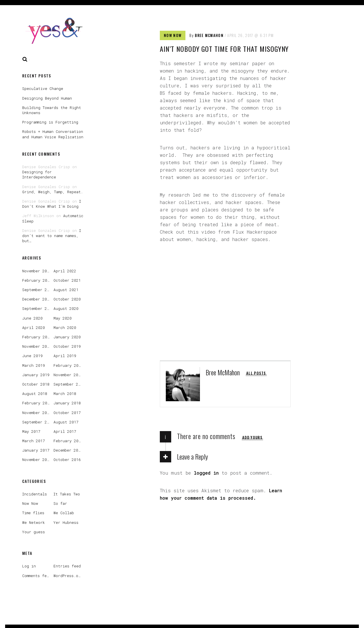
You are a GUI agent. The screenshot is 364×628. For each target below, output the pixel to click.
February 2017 (68, 441)
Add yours (252, 437)
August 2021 (66, 290)
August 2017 (66, 422)
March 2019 (34, 365)
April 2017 (65, 431)
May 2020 (63, 318)
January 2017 (36, 450)
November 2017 (37, 413)
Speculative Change (43, 88)
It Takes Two (67, 494)
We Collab (64, 513)
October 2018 (36, 384)
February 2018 (37, 403)
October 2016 (67, 460)
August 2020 (66, 308)
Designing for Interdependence (39, 174)
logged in (206, 473)
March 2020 (65, 328)
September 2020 (38, 308)
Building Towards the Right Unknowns (52, 110)
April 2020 (34, 328)
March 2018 (65, 394)
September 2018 (69, 384)
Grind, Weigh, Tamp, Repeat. (53, 192)
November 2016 (37, 460)
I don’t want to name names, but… (52, 236)
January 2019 (36, 375)
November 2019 (37, 346)
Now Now (173, 35)
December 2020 (37, 299)
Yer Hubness (66, 522)
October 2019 (67, 346)
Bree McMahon (209, 35)
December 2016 (68, 450)
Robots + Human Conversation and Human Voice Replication (53, 134)
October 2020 (67, 299)
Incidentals (35, 494)
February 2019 (68, 365)
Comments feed (37, 576)
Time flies (33, 513)
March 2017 (34, 441)
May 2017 (31, 431)
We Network (34, 522)
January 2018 (67, 403)
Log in (29, 566)
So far (60, 503)
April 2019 (65, 356)
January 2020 (67, 337)
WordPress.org (68, 576)
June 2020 (32, 318)
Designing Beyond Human (47, 98)
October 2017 (67, 413)
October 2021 (67, 280)
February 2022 (37, 280)
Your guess (34, 532)
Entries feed (67, 566)
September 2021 (38, 290)
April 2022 (65, 271)
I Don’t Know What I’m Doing (52, 204)
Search (25, 59)
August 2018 (35, 394)
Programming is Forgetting (50, 122)
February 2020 (37, 337)
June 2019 (32, 356)
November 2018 (68, 375)
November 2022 (37, 271)
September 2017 (38, 422)
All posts (256, 373)
